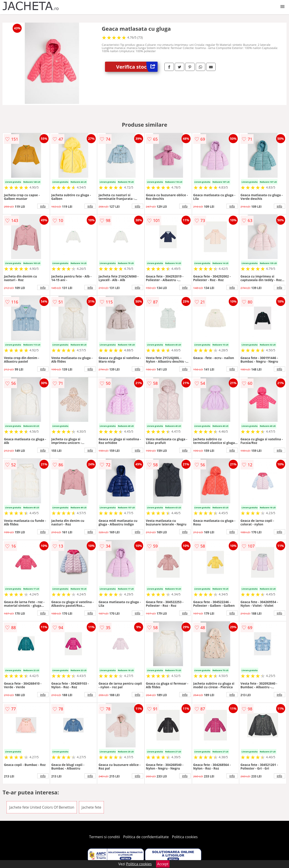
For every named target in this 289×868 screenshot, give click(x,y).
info (43, 206)
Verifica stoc (137, 67)
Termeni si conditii (105, 837)
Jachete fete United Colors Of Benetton (42, 807)
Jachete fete (91, 807)
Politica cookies (185, 837)
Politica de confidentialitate (146, 837)
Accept (163, 864)
